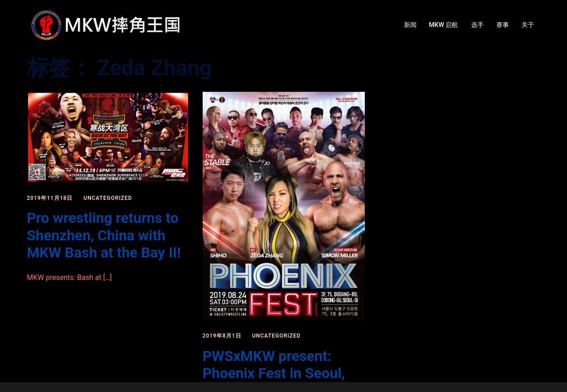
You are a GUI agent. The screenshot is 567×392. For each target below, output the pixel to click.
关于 (528, 25)
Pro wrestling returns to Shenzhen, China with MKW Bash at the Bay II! (104, 235)
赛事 (503, 25)
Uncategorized (108, 198)
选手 (477, 25)
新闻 (410, 25)
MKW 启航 (444, 25)
